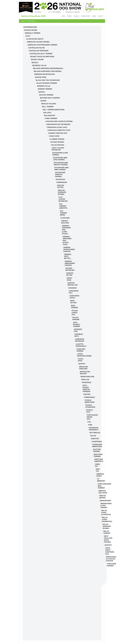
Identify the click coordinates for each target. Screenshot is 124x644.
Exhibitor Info (86, 16)
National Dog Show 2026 (33, 16)
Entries (69, 16)
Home (63, 16)
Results (101, 16)
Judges (94, 16)
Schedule (76, 16)
